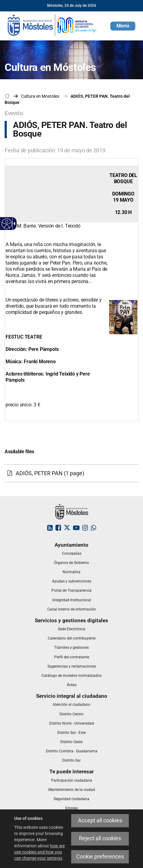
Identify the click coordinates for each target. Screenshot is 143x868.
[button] (123, 26)
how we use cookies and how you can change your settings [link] (39, 852)
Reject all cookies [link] (100, 838)
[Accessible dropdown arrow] (13, 224)
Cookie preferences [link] (100, 857)
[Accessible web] (7, 224)
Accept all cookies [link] (100, 821)
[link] (52, 25)
